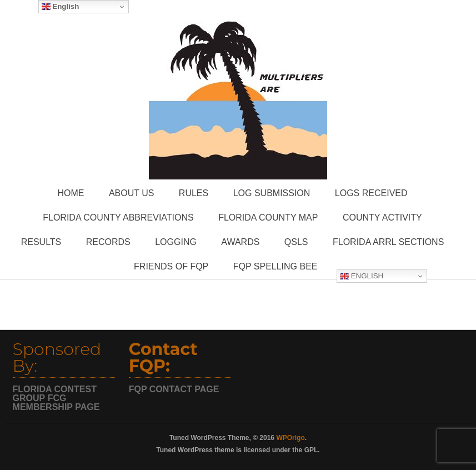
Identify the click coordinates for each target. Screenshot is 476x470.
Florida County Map (268, 217)
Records (108, 242)
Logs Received (371, 193)
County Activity (382, 217)
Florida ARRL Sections (388, 242)
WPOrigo (290, 438)
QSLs (296, 242)
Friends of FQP (171, 266)
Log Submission (272, 193)
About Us (132, 193)
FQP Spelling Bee (275, 266)
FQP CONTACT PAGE (174, 389)
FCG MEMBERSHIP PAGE (56, 402)
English (362, 276)
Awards (240, 242)
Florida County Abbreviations (118, 217)
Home (71, 193)
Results (41, 242)
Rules (194, 193)
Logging (176, 242)
